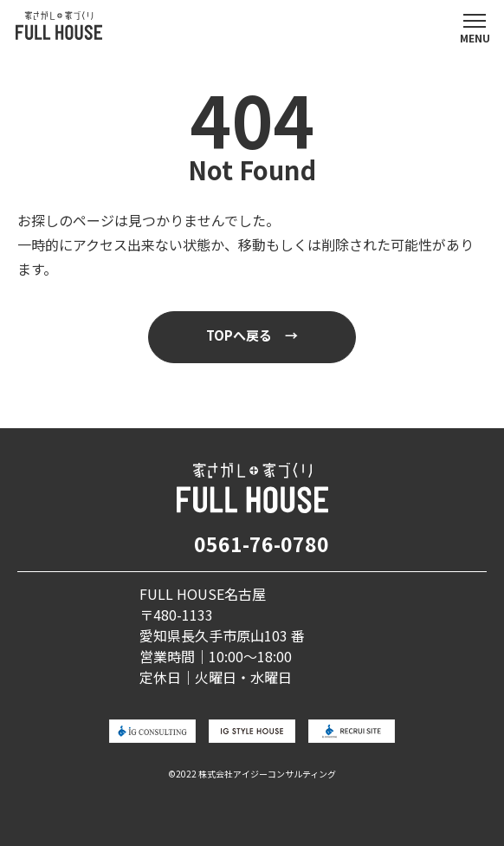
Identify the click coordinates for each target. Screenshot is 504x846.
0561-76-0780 (262, 543)
